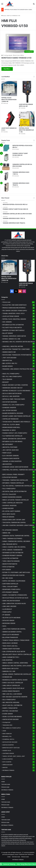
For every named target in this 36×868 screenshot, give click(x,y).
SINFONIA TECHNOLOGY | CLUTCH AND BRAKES (16, 391)
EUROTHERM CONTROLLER (10, 584)
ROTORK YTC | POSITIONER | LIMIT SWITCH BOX (16, 572)
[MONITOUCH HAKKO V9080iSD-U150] (18, 44)
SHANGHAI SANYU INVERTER (11, 459)
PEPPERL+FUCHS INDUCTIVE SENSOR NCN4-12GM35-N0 (19, 10)
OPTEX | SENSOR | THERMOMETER (12, 550)
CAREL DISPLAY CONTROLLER (11, 686)
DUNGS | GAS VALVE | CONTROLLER (13, 683)
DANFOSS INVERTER (8, 745)
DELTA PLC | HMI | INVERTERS (11, 396)
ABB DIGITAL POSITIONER (10, 447)
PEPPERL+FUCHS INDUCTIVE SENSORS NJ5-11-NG (27, 130)
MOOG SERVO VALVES (9, 514)
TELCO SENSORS (7, 379)
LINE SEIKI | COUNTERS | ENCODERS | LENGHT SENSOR (18, 525)
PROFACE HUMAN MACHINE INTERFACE (14, 308)
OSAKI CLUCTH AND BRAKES (11, 635)
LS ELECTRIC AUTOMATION (10, 558)
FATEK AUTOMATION (8, 567)
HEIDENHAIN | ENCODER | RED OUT (12, 388)
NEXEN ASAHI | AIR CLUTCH (10, 669)
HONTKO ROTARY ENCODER (10, 719)
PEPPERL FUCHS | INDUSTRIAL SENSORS (14, 319)
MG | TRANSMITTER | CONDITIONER (16, 349)
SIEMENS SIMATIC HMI (9, 352)
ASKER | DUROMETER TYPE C (11, 657)
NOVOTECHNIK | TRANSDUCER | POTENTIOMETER (17, 355)
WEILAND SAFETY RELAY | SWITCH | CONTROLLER (17, 654)
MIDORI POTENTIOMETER (10, 564)
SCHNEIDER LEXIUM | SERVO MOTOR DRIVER (15, 467)
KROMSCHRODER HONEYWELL (11, 427)
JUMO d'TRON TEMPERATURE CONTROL (14, 629)
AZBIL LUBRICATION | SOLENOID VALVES (14, 604)
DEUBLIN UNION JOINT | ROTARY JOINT (14, 520)
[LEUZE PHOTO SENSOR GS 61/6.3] (9, 119)
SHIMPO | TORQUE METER (10, 708)
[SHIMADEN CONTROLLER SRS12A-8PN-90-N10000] (6, 167)
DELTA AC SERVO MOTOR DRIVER (12, 394)
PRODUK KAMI (6, 302)
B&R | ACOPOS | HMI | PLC (10, 363)
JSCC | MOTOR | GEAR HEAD (10, 450)
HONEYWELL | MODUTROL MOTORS (13, 346)
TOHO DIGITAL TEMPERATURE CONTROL (14, 523)
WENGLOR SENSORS (8, 517)
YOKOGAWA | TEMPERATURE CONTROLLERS (15, 480)
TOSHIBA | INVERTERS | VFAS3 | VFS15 (13, 313)
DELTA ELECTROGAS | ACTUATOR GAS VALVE (15, 598)
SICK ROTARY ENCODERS (10, 402)
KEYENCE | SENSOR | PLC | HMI (11, 339)
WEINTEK (5, 767)
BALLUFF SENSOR (8, 333)
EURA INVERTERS (7, 660)
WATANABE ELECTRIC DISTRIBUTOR (13, 553)
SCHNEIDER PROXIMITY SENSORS (12, 555)
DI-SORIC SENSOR (8, 714)
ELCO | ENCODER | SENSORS (10, 456)
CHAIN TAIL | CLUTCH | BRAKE (11, 425)
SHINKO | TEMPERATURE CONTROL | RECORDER (16, 541)
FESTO (4, 626)
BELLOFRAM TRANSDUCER (10, 637)
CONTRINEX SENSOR (8, 753)
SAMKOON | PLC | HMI (9, 671)
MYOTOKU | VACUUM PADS (10, 711)
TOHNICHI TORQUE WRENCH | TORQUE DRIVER (16, 640)
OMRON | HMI (6, 533)
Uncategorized (6, 722)
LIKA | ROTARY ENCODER (10, 410)
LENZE (4, 731)
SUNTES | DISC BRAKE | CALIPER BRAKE (14, 581)
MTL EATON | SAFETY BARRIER (11, 511)
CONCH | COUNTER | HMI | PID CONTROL (14, 547)
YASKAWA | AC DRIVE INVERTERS (12, 461)
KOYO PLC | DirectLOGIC (9, 494)
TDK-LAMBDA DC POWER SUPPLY (12, 728)
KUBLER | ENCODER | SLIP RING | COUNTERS (15, 385)
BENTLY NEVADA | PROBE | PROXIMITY (13, 474)
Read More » (7, 69)
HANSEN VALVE (7, 751)
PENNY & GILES (7, 453)
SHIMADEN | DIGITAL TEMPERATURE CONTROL (16, 536)
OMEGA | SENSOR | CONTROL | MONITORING (15, 663)
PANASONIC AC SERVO (9, 430)
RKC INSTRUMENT (8, 444)
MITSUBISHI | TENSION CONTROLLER (13, 483)
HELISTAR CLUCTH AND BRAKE (11, 618)
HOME (3, 782)
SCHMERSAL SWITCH (8, 739)
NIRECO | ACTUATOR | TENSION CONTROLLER (16, 500)
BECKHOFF (6, 382)
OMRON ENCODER (7, 765)
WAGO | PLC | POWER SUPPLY (11, 374)
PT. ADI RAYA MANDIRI (28, 852)
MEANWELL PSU (7, 736)
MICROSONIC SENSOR (9, 623)
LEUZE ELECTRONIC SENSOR (11, 316)
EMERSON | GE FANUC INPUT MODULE (13, 330)
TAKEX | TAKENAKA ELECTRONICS (12, 539)
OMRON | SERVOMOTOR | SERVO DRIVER (14, 439)
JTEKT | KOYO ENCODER (9, 358)
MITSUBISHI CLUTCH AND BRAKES (12, 442)
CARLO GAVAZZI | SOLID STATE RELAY (13, 688)
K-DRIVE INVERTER (8, 759)
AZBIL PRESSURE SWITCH (10, 544)
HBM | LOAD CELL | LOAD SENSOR (12, 694)
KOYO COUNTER (7, 762)
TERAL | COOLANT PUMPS (10, 587)
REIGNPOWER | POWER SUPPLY (11, 589)
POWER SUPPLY (7, 612)
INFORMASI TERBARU (8, 770)
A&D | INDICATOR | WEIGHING (11, 702)
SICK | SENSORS (7, 322)
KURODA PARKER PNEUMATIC (11, 691)
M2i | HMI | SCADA (8, 578)
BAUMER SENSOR (8, 366)
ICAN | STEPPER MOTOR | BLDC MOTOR (14, 652)
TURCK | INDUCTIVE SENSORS (11, 561)
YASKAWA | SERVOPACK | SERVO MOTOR (14, 336)
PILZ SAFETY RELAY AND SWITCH (12, 328)
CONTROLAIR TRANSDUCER (10, 419)
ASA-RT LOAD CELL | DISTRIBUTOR (12, 705)
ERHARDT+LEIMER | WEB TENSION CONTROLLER (16, 416)
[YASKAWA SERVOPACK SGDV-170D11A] (6, 176)
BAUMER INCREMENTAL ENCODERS (13, 413)
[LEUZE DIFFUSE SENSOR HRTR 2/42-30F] (27, 92)
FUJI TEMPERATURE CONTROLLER (12, 436)
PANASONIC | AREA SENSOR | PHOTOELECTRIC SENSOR (18, 369)
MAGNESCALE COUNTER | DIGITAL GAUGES (15, 680)
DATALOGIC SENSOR (8, 621)
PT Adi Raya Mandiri (8, 55)
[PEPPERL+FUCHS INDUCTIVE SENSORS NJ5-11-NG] (27, 119)
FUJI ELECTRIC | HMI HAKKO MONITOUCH (14, 305)
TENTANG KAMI (6, 784)
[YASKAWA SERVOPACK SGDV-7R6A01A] (6, 187)
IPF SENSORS (6, 615)
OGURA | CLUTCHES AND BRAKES (12, 717)
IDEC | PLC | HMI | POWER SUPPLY (12, 377)
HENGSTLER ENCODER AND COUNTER (13, 575)
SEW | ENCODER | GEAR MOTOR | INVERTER (15, 697)
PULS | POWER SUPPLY (9, 489)
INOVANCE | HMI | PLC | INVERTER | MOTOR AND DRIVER (19, 342)
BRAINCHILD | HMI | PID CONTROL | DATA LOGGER (17, 666)
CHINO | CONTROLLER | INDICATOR (12, 503)
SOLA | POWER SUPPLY (9, 700)
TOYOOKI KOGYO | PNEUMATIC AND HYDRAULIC (16, 422)
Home (4, 16)
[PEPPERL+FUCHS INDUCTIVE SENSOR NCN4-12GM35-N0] (9, 88)
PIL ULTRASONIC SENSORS (10, 530)
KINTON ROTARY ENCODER (10, 742)
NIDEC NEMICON (7, 734)
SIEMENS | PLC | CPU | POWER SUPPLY (13, 405)
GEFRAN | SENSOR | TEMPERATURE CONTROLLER (17, 674)
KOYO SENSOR (7, 570)
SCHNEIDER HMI (7, 677)
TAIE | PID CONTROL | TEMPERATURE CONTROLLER (17, 486)
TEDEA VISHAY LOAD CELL (10, 646)
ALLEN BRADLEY (7, 609)
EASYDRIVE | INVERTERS (9, 506)
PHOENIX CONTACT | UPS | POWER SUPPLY (15, 433)
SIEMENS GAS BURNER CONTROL (12, 632)
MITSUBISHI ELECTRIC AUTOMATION (13, 325)
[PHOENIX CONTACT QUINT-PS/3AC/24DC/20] (6, 157)
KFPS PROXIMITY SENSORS (10, 592)
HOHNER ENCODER (8, 508)
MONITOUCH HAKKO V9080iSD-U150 (16, 58)
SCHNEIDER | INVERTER (9, 408)
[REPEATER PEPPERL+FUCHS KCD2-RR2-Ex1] (6, 148)
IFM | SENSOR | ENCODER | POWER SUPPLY (15, 311)
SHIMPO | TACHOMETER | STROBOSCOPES (15, 595)
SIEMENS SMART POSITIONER (11, 649)
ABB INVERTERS (7, 464)
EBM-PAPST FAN (7, 361)
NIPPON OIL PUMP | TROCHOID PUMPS (14, 399)
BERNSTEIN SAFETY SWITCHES (11, 748)
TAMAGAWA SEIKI (7, 725)
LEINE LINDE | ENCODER (9, 606)
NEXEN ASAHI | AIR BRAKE (10, 643)
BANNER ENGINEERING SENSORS (12, 497)
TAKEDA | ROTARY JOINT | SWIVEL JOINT (14, 756)
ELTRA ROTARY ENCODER (10, 477)
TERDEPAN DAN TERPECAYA (26, 854)
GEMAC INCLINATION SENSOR (11, 601)
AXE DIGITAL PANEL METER (14, 491)
